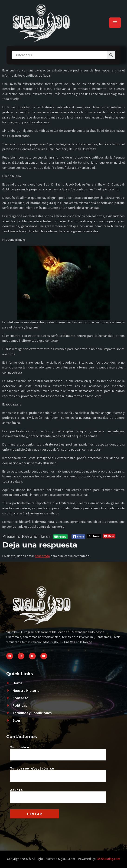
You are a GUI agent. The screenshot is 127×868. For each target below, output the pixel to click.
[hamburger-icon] (115, 23)
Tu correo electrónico (58, 774)
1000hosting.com (108, 859)
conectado (42, 556)
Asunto (58, 796)
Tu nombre (58, 753)
